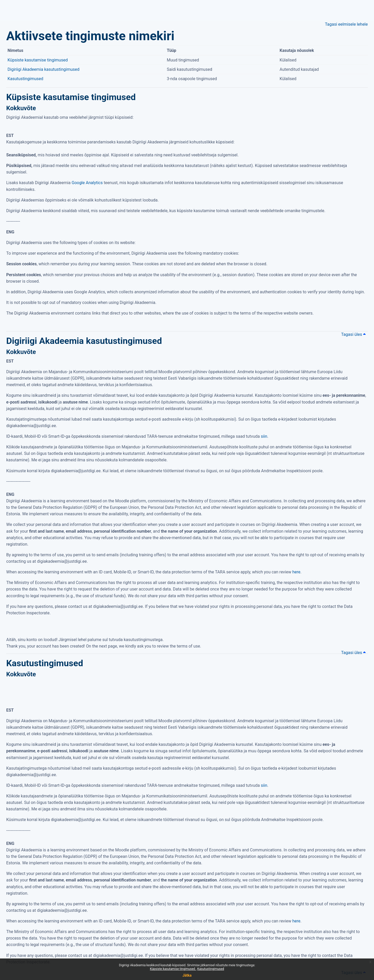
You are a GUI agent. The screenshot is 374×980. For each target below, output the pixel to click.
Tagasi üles (353, 334)
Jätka (187, 975)
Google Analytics (87, 183)
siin (264, 436)
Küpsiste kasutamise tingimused (173, 969)
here (296, 572)
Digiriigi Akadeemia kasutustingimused (44, 69)
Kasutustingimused (211, 969)
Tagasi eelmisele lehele (346, 24)
